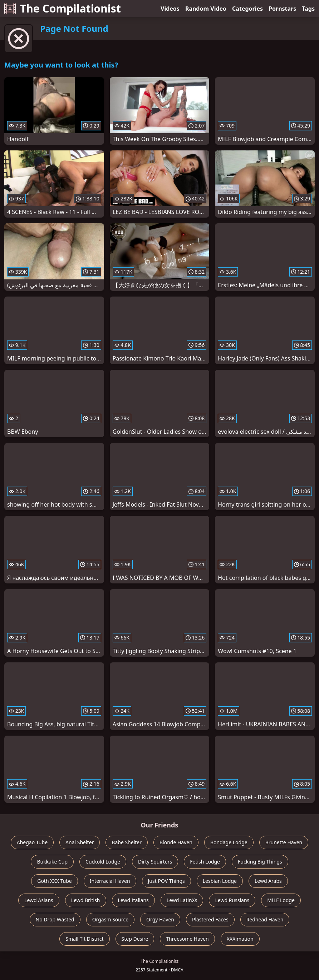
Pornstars (282, 9)
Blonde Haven (176, 842)
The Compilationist (63, 8)
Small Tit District (84, 939)
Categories (247, 9)
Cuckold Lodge (103, 862)
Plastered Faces (210, 919)
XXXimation (240, 939)
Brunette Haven (284, 842)
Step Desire (135, 939)
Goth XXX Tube (55, 881)
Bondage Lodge (229, 842)
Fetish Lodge (205, 862)
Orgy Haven (160, 919)
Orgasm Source (110, 919)
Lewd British (86, 900)
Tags (308, 9)
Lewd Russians (232, 900)
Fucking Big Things (260, 862)
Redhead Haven (265, 919)
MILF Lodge (281, 900)
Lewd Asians (39, 900)
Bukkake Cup (52, 862)
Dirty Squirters (155, 862)
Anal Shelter (80, 842)
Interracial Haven (110, 881)
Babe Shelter (127, 842)
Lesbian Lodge (220, 881)
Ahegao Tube (32, 842)
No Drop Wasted (55, 919)
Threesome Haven (187, 939)
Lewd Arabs (268, 881)
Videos (170, 9)
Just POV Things (166, 881)
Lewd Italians (133, 900)
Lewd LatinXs (182, 900)
